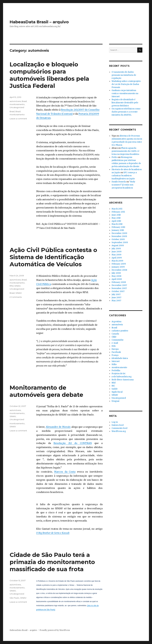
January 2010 (118, 230)
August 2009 (118, 246)
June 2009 (116, 252)
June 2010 (116, 215)
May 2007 (116, 301)
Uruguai (115, 401)
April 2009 (117, 258)
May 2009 (116, 255)
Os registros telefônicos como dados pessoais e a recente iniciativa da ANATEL (126, 112)
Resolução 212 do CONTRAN (73, 443)
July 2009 (116, 249)
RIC (113, 386)
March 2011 (117, 209)
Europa (115, 349)
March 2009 (117, 261)
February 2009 (119, 264)
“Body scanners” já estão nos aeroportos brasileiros (123, 185)
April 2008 (117, 279)
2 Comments (16, 297)
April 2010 (116, 221)
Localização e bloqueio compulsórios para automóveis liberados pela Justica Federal (49, 75)
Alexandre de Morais (58, 427)
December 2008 (119, 270)
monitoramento (17, 104)
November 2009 (119, 236)
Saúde (115, 389)
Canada (115, 334)
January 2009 (118, 267)
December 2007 (119, 285)
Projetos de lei (118, 374)
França (115, 355)
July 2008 (116, 273)
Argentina (116, 322)
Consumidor (118, 340)
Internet (116, 361)
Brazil (18, 111)
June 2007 (116, 298)
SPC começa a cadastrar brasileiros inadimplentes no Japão (124, 176)
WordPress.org (119, 431)
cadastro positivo (120, 331)
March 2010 (117, 224)
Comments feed (119, 428)
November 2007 (119, 288)
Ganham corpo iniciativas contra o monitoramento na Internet (125, 93)
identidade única (120, 358)
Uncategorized (17, 107)
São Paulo (14, 598)
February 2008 (119, 282)
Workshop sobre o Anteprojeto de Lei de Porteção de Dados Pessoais (126, 84)
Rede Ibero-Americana (123, 380)
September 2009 (120, 242)
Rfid (12, 286)
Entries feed (118, 425)
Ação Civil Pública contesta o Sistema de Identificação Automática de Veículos (53, 257)
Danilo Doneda (119, 182)
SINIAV (17, 286)
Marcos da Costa (65, 472)
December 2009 (119, 233)
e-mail (115, 343)
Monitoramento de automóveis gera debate (46, 391)
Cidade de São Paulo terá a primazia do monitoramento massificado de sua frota (52, 562)
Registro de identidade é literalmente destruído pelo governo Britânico (125, 103)
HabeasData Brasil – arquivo (39, 22)
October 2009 (118, 239)
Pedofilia (116, 371)
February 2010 (118, 227)
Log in (115, 422)
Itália (114, 364)
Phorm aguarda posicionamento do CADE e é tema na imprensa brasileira (125, 151)
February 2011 (118, 212)
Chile (114, 337)
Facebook (116, 352)
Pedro (115, 157)
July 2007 (116, 294)
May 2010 (116, 218)
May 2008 (116, 276)
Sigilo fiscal (117, 392)
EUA (114, 346)
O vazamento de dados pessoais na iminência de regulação (124, 75)
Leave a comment (18, 119)
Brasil (24, 101)
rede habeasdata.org (122, 377)
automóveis (15, 101)
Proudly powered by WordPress (55, 630)
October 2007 (118, 291)
